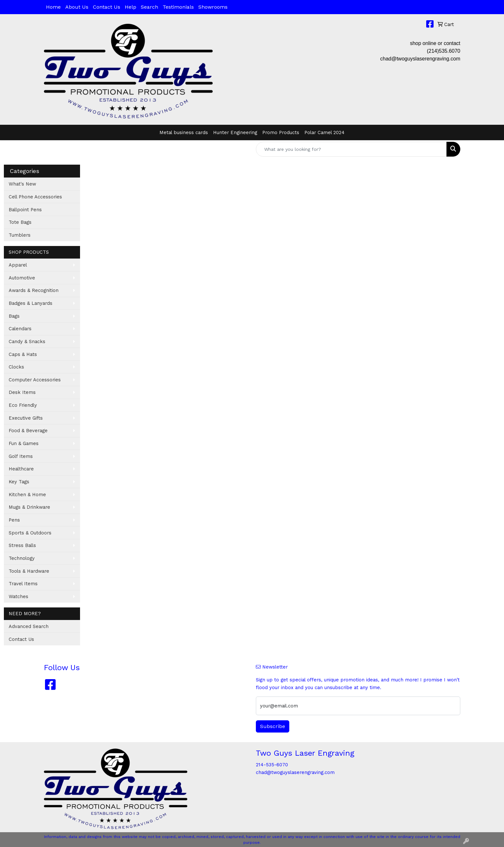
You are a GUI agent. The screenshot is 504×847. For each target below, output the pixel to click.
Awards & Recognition (34, 290)
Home (53, 7)
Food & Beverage (28, 431)
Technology (22, 558)
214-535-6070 (272, 765)
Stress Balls (22, 545)
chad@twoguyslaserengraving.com (420, 59)
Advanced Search (29, 626)
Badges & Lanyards (31, 303)
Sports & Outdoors (30, 533)
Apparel (18, 265)
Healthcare (21, 469)
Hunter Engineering (235, 132)
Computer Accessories (35, 380)
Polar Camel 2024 (324, 132)
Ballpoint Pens (25, 210)
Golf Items (21, 456)
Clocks (16, 367)
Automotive (22, 278)
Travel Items (23, 584)
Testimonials (178, 7)
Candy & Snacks (27, 342)
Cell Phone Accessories (35, 197)
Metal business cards (184, 132)
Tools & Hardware (29, 571)
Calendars (20, 329)
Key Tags (19, 482)
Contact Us (107, 7)
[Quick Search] (351, 149)
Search (149, 7)
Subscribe (273, 726)
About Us (77, 7)
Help (130, 7)
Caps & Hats (23, 354)
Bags (14, 316)
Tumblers (20, 235)
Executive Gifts (26, 418)
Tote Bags (20, 222)
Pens (14, 520)
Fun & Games (24, 443)
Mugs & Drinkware (29, 507)
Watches (18, 597)
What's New (22, 184)
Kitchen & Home (27, 495)
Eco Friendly (23, 405)
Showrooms (213, 7)
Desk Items (22, 392)
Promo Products (281, 132)
